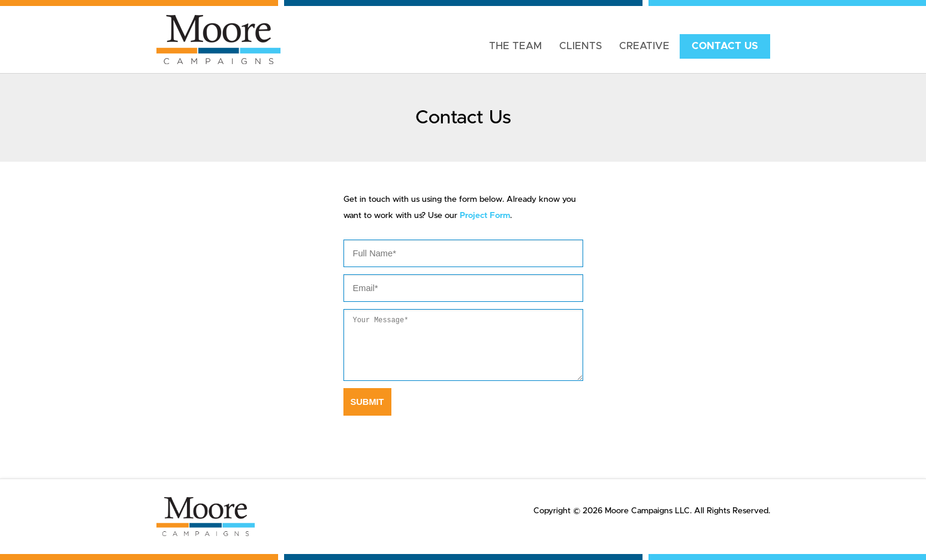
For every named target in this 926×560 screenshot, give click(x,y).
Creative (644, 46)
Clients (580, 46)
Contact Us (725, 46)
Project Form (485, 216)
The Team (515, 46)
